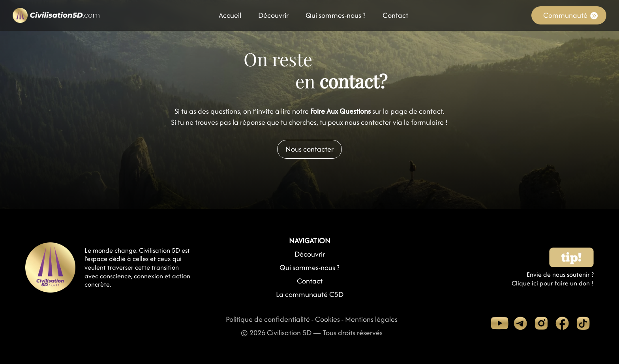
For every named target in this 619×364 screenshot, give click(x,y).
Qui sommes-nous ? (336, 17)
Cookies (327, 319)
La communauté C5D (310, 294)
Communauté (565, 15)
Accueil (230, 17)
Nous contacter (309, 149)
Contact (395, 17)
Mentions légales (371, 319)
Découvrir (273, 17)
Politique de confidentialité (268, 319)
